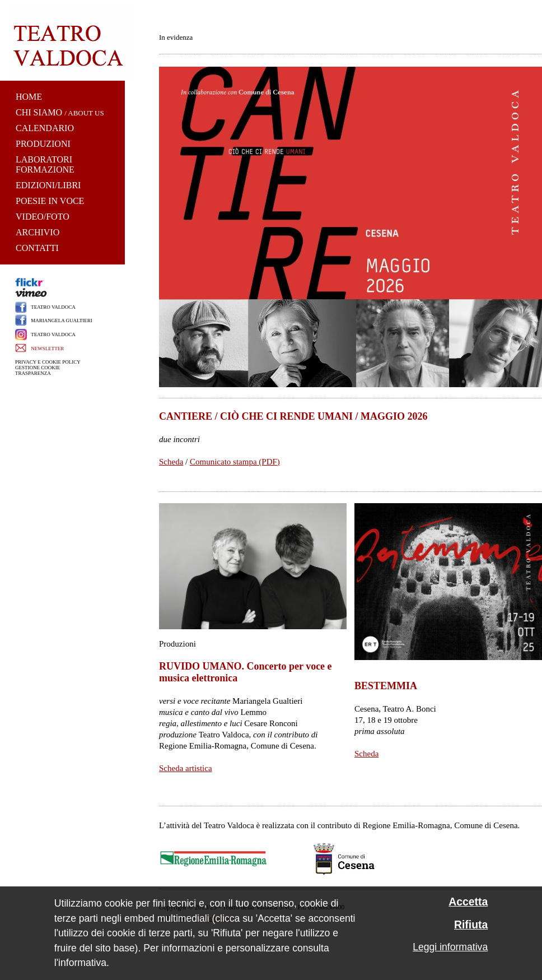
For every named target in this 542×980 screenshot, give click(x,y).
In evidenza (176, 37)
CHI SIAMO (39, 112)
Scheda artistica (186, 768)
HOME (29, 97)
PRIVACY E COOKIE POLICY (48, 362)
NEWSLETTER (47, 349)
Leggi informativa (450, 947)
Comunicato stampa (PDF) (235, 462)
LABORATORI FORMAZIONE (45, 164)
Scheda (171, 462)
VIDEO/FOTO (43, 217)
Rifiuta (471, 925)
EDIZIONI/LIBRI (48, 185)
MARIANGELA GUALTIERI (61, 321)
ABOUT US (86, 113)
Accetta (468, 902)
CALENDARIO (45, 128)
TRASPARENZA (33, 373)
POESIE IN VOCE (50, 201)
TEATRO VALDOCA (53, 307)
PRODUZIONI (43, 144)
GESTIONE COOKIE (38, 368)
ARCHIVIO (38, 232)
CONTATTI (37, 248)
